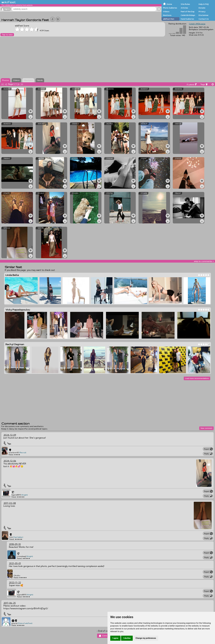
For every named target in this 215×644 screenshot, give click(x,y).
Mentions (167, 15)
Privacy (202, 12)
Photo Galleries (170, 8)
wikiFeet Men (169, 19)
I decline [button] (127, 638)
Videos (166, 12)
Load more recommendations (197, 378)
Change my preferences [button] (146, 638)
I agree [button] (115, 638)
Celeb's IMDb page (197, 24)
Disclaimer (203, 15)
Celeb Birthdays (188, 15)
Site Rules (185, 4)
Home (169, 4)
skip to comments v (204, 261)
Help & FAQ (204, 4)
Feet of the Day (188, 12)
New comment (206, 428)
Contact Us (204, 19)
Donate (202, 8)
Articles (184, 8)
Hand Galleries (187, 19)
